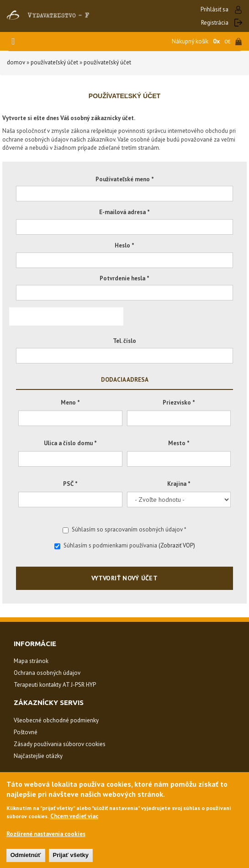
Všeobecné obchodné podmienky (56, 720)
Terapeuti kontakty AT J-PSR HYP (55, 685)
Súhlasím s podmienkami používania (125, 545)
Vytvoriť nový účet (125, 578)
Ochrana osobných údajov (47, 673)
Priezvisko (179, 402)
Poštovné (26, 732)
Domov (16, 62)
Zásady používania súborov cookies (60, 744)
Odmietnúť (26, 855)
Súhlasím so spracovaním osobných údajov (124, 529)
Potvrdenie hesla (124, 278)
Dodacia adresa (125, 379)
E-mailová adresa (124, 212)
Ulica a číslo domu (70, 443)
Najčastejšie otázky (38, 756)
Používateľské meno (125, 179)
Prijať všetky (71, 855)
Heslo (124, 245)
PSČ (70, 484)
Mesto (179, 443)
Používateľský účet (54, 62)
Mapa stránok (31, 661)
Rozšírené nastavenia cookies (46, 834)
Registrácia (215, 23)
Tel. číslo (124, 341)
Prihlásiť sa (215, 9)
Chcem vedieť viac (74, 816)
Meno (70, 402)
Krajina (179, 484)
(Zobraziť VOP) (177, 545)
